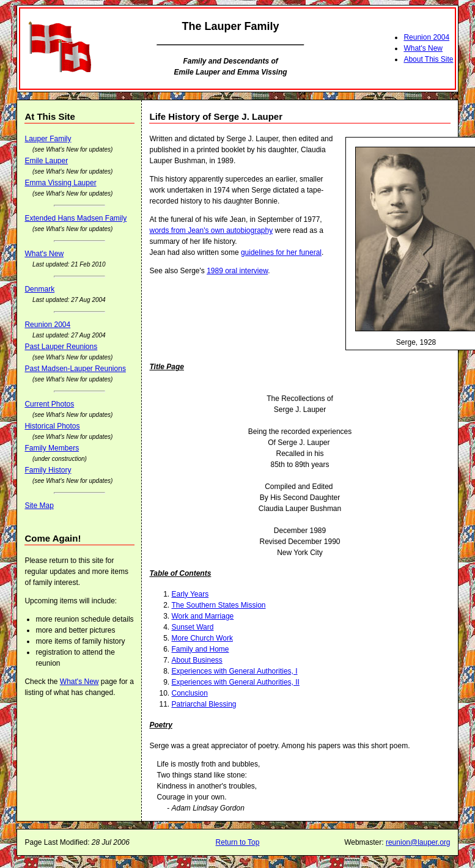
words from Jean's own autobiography (211, 230)
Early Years (190, 594)
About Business (197, 660)
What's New (423, 48)
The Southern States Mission (218, 605)
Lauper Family (48, 139)
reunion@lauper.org (418, 842)
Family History (48, 470)
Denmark (39, 289)
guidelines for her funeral (281, 252)
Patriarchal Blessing (204, 704)
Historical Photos (52, 426)
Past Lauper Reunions (61, 347)
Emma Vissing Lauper (60, 183)
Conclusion (189, 693)
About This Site (428, 59)
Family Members (52, 448)
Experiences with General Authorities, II (235, 682)
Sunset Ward (192, 627)
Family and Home (200, 649)
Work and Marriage (202, 616)
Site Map (39, 506)
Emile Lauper (46, 161)
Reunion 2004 (426, 37)
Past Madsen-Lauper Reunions (75, 369)
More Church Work (202, 638)
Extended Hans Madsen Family (75, 218)
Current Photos (49, 404)
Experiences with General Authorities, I (234, 671)
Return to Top (238, 842)
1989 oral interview (237, 271)
